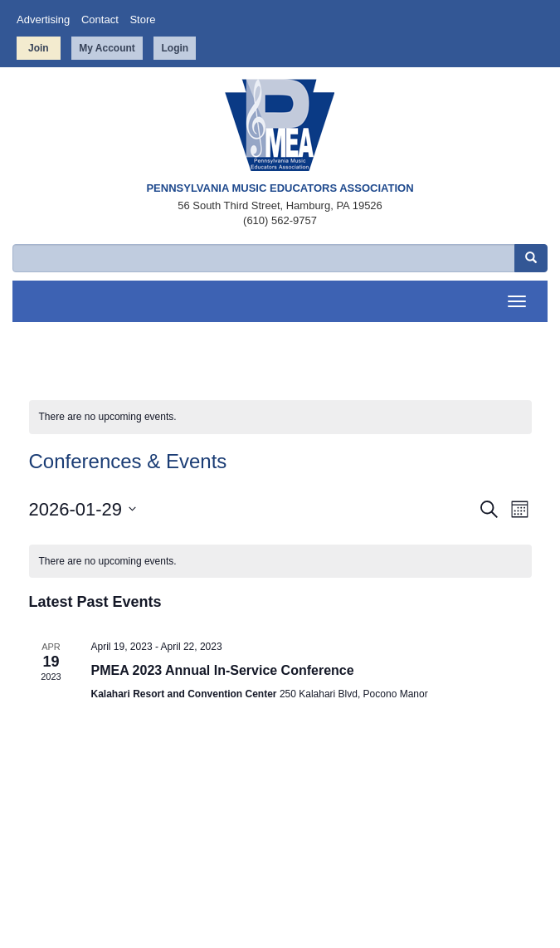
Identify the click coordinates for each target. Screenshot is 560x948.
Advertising (43, 20)
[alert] (280, 417)
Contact (100, 20)
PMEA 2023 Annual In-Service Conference (223, 670)
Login (175, 48)
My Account (107, 48)
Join (39, 48)
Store (142, 20)
